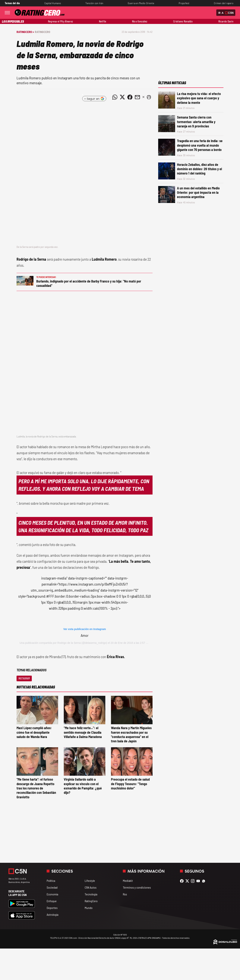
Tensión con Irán (94, 3)
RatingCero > (25, 32)
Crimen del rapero (224, 3)
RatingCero (43, 32)
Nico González (140, 21)
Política (51, 881)
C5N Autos (91, 887)
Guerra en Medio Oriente (141, 3)
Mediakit (128, 881)
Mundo (89, 908)
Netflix (103, 21)
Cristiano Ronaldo (183, 21)
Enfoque (52, 901)
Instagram (24, 678)
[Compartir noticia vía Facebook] (130, 97)
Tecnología (91, 894)
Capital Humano (53, 3)
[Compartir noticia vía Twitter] (122, 97)
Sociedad (52, 887)
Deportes (52, 908)
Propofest (184, 3)
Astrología (52, 915)
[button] (149, 97)
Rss (125, 894)
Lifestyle (90, 881)
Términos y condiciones (137, 887)
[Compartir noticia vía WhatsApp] (115, 97)
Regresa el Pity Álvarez (61, 21)
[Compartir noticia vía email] (137, 97)
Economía (52, 894)
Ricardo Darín (226, 21)
